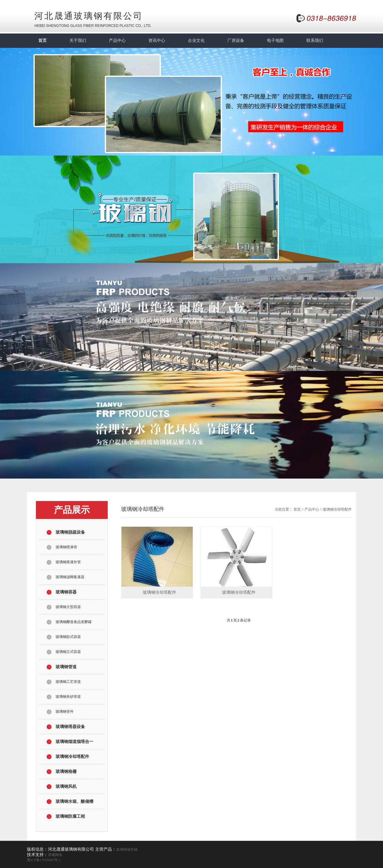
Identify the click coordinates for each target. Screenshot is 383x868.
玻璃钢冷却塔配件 (72, 757)
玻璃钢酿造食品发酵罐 (74, 622)
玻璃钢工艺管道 (68, 682)
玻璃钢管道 (66, 667)
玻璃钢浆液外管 (68, 562)
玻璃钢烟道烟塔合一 (75, 742)
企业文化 (196, 41)
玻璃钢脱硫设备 (70, 532)
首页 (42, 41)
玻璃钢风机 (66, 786)
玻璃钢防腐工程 (70, 816)
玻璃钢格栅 (66, 772)
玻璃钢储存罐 (127, 849)
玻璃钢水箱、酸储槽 (75, 801)
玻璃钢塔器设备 (70, 727)
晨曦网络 (55, 855)
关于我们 (78, 41)
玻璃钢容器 (66, 592)
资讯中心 (157, 41)
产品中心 (117, 41)
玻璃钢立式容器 (68, 652)
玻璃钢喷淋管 (66, 547)
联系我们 (315, 41)
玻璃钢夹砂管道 (68, 697)
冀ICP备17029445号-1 (44, 860)
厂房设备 (236, 41)
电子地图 (275, 41)
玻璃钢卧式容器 (68, 637)
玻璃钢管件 (65, 712)
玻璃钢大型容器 (68, 607)
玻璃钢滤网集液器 (70, 577)
